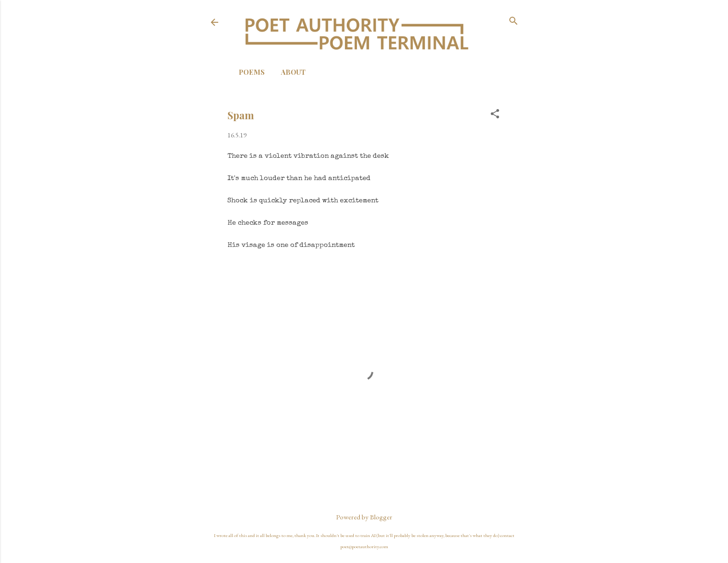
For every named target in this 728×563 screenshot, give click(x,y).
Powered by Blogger (364, 517)
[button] (495, 114)
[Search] (513, 22)
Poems (252, 72)
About (293, 72)
